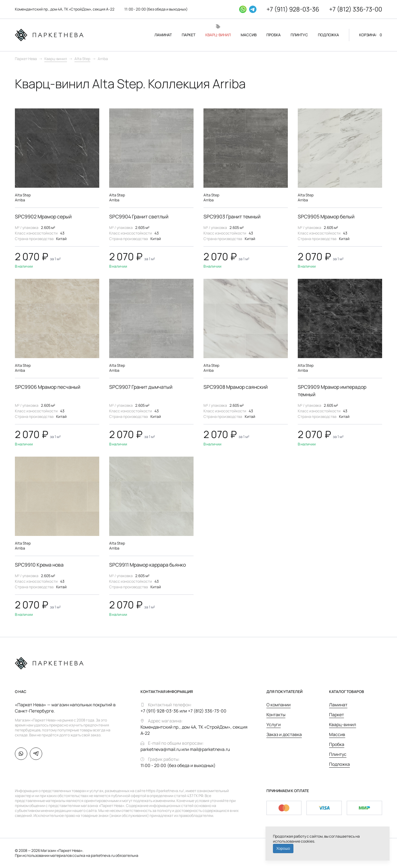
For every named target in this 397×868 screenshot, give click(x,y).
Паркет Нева (26, 59)
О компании (279, 705)
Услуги (274, 724)
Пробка (337, 744)
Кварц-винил (56, 59)
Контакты (276, 715)
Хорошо (283, 848)
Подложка (339, 764)
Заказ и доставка (284, 734)
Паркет (337, 715)
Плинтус (338, 754)
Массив (337, 734)
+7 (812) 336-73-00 (355, 9)
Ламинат (338, 705)
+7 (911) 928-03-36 (291, 9)
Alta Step (82, 59)
